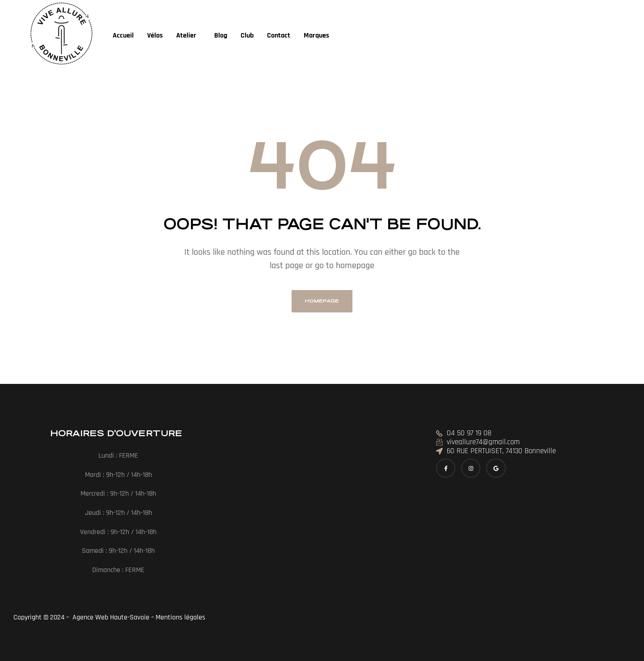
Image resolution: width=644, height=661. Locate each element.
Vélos (155, 36)
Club (247, 36)
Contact (279, 36)
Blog (221, 36)
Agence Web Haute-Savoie (110, 617)
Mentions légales (181, 617)
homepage (322, 301)
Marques (316, 36)
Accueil (123, 36)
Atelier (186, 36)
